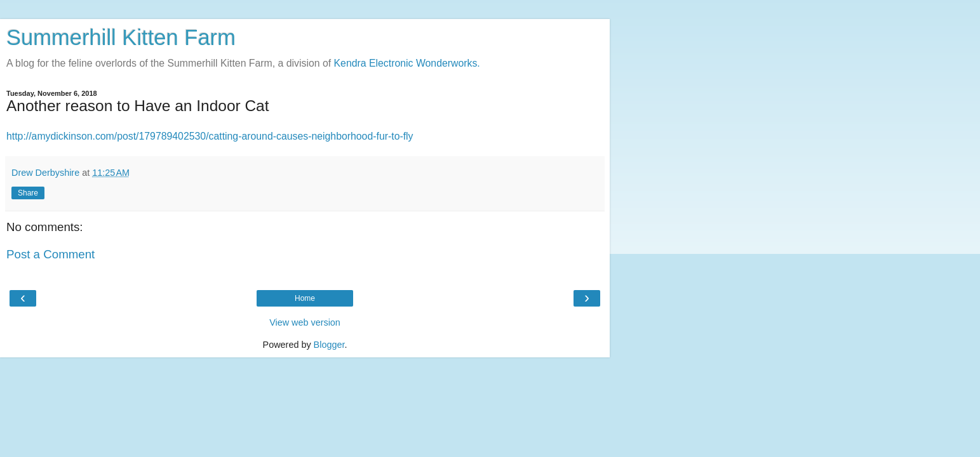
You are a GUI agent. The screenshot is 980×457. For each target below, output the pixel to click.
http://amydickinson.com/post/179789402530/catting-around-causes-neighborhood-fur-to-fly (210, 136)
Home (305, 298)
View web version (305, 322)
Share (28, 193)
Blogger (329, 345)
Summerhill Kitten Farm (121, 37)
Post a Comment (50, 254)
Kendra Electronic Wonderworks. (407, 63)
